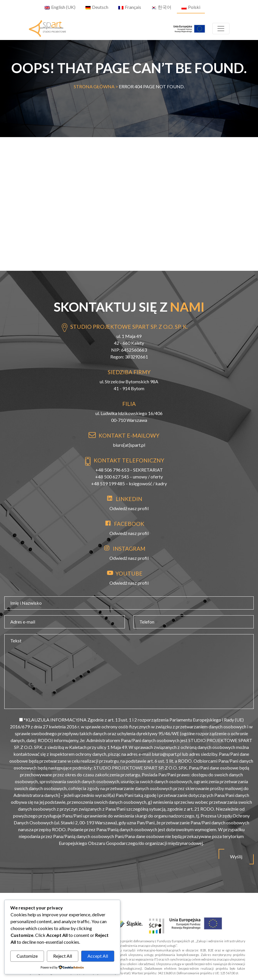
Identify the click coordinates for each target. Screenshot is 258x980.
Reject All (63, 956)
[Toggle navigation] (221, 29)
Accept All (98, 956)
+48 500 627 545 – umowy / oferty (129, 477)
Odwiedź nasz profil (129, 508)
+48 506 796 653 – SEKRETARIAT (129, 470)
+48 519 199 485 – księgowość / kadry (129, 483)
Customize (27, 956)
